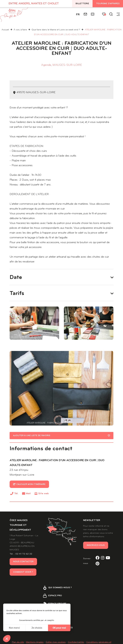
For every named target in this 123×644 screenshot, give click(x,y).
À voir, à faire (21, 30)
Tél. (16, 500)
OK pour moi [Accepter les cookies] (59, 628)
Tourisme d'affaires (108, 4)
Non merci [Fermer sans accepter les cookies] (14, 628)
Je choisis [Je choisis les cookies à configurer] (37, 628)
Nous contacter (23, 568)
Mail (28, 499)
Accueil (5, 30)
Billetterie (82, 4)
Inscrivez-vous (96, 551)
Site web (43, 499)
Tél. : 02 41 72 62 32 (21, 560)
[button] (7, 639)
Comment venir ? (23, 578)
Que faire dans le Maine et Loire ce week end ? (56, 30)
